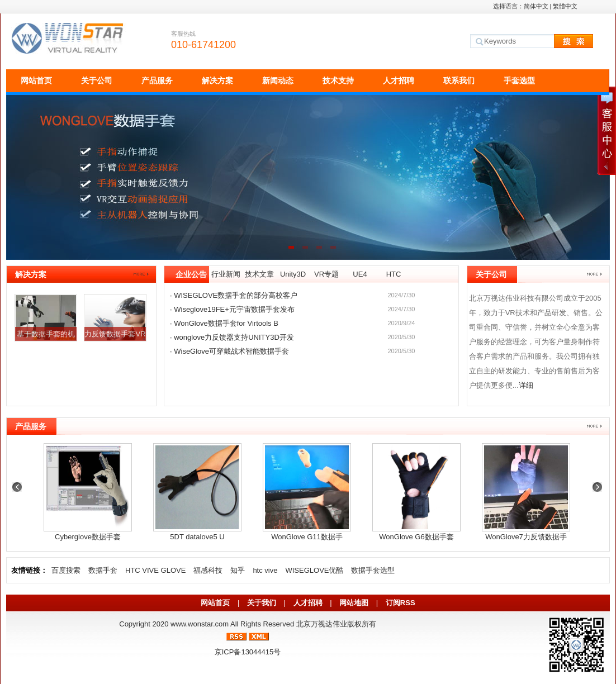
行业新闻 (226, 274)
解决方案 (217, 80)
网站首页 (36, 80)
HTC (394, 274)
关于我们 (262, 603)
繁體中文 (565, 6)
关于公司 (97, 80)
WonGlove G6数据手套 (416, 537)
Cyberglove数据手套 (88, 537)
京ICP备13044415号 (248, 652)
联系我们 (459, 80)
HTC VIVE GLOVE (155, 570)
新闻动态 (278, 80)
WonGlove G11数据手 (307, 537)
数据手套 (103, 570)
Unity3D (293, 274)
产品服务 (157, 80)
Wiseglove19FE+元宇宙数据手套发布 (234, 309)
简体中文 (536, 6)
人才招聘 (399, 80)
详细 (526, 385)
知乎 (238, 570)
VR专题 (326, 274)
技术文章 (259, 274)
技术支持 (338, 80)
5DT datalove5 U (197, 537)
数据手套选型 (373, 570)
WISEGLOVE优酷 (314, 570)
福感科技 (208, 570)
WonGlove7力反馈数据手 (526, 537)
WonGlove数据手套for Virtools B (226, 323)
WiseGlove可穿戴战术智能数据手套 (231, 351)
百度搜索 (66, 570)
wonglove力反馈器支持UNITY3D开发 (234, 337)
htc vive (265, 570)
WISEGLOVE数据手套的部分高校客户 (236, 295)
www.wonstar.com (200, 624)
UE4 (360, 274)
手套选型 (519, 80)
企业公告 (191, 274)
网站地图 (354, 603)
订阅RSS (401, 603)
